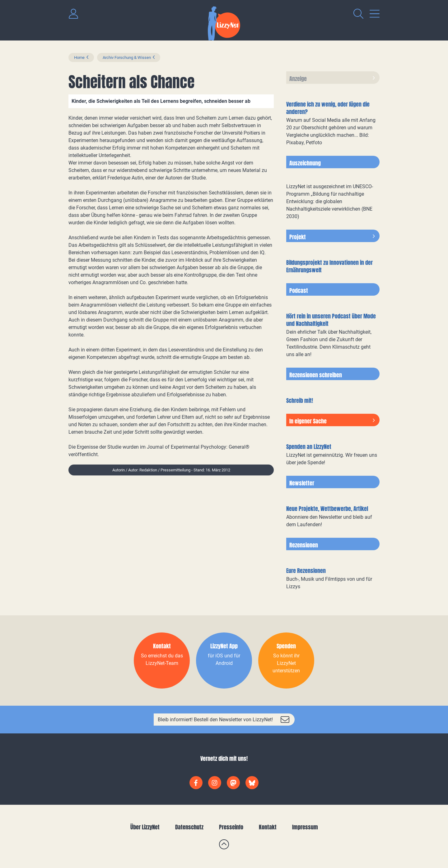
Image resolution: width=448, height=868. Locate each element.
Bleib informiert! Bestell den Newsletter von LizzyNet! (215, 720)
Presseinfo (231, 827)
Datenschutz (189, 827)
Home (79, 57)
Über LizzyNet (145, 827)
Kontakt (268, 827)
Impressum (305, 827)
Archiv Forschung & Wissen (127, 57)
